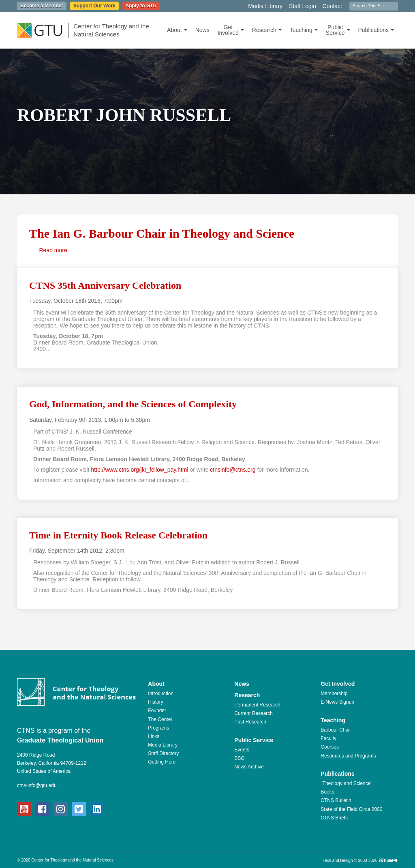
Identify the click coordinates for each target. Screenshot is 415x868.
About (177, 30)
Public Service (338, 30)
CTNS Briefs (334, 818)
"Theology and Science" (346, 783)
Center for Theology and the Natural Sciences (111, 30)
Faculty (328, 738)
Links (154, 736)
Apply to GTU (141, 6)
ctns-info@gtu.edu (37, 785)
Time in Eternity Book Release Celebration (118, 535)
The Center (160, 719)
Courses (330, 747)
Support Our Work (94, 6)
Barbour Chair (336, 730)
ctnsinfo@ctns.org (233, 470)
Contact (332, 6)
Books (327, 792)
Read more (53, 250)
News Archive (249, 767)
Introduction (161, 694)
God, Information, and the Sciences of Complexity (133, 404)
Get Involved (231, 30)
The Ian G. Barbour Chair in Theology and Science (162, 233)
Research (267, 30)
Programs (158, 728)
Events (242, 750)
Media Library (265, 6)
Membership (334, 694)
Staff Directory (163, 753)
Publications (376, 30)
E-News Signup (337, 702)
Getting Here (162, 762)
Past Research (250, 722)
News (202, 30)
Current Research (253, 713)
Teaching (304, 30)
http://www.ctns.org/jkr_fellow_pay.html (139, 470)
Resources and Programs (348, 756)
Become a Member (42, 6)
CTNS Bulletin (336, 800)
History (155, 702)
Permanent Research (257, 705)
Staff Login (303, 6)
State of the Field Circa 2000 (351, 809)
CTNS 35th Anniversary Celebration (105, 285)
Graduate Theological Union (60, 740)
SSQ (239, 758)
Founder (157, 711)
